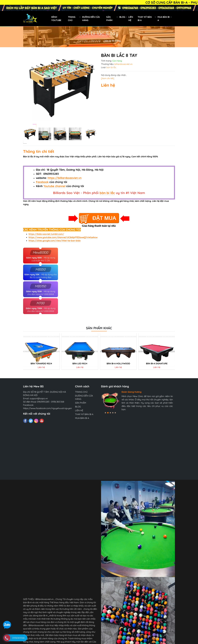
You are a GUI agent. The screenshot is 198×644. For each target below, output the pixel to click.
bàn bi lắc (107, 193)
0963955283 (43, 402)
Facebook (42, 182)
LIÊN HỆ (131, 19)
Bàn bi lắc (96, 41)
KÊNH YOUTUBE (56, 19)
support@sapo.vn (39, 398)
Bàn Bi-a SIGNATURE (157, 364)
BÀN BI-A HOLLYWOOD (118, 364)
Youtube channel (54, 186)
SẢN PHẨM (113, 19)
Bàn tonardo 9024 (41, 364)
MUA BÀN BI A (165, 19)
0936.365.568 (58, 402)
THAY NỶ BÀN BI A (148, 19)
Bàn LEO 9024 (80, 364)
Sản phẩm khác (99, 328)
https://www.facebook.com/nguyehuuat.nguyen (47, 408)
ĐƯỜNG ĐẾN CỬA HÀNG (91, 19)
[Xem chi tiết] (108, 78)
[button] (105, 413)
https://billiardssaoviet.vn (65, 178)
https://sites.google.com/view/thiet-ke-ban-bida (55, 241)
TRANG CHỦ (75, 19)
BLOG (124, 17)
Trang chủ (83, 41)
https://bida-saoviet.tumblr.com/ (46, 234)
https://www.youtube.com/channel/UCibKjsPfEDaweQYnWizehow (63, 237)
